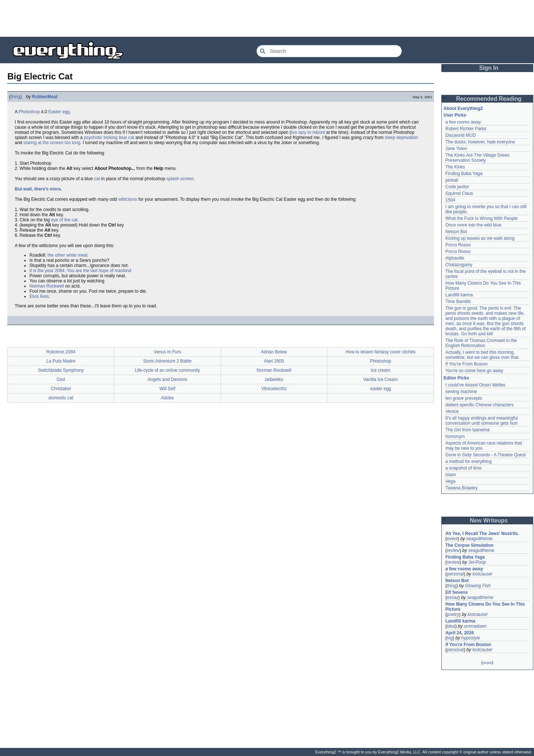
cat (97, 179)
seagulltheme (479, 539)
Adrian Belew (274, 352)
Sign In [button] (489, 68)
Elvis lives (39, 296)
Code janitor (457, 187)
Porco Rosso (458, 245)
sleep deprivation (401, 138)
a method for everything (469, 461)
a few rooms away (463, 122)
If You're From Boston (467, 364)
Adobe (168, 398)
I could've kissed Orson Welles (475, 385)
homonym (455, 436)
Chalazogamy (459, 265)
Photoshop (29, 112)
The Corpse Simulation (469, 545)
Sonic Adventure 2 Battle (167, 361)
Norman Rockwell (47, 286)
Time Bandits (458, 302)
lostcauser (482, 574)
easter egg (380, 389)
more (487, 663)
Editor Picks (456, 378)
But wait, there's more (38, 189)
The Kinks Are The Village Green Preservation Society (477, 158)
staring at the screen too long (52, 143)
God (61, 379)
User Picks (455, 115)
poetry (453, 614)
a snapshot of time (463, 468)
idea (451, 626)
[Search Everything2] (329, 51)
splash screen (180, 179)
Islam (451, 475)
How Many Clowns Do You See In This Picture (485, 607)
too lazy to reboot (308, 132)
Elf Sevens (457, 592)
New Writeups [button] (489, 520)
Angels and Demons (167, 379)
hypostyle (471, 638)
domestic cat (61, 398)
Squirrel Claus (459, 193)
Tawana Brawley (461, 488)
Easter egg (59, 112)
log (450, 638)
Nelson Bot (456, 232)
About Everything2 (463, 108)
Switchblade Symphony (61, 370)
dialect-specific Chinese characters (479, 405)
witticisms (127, 199)
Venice (452, 411)
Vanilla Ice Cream (381, 379)
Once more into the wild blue (473, 225)
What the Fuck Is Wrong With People (482, 218)
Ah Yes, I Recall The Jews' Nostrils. (482, 534)
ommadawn (475, 626)
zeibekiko (274, 379)
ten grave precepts (464, 398)
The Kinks (455, 167)
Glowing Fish (478, 586)
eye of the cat (64, 220)
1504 (450, 200)
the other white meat (67, 255)
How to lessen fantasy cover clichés (381, 352)
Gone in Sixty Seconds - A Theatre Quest (486, 455)
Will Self (167, 389)
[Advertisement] (267, 18)
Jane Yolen (456, 149)
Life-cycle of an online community (167, 370)
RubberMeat (45, 97)
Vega (450, 481)
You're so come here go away (474, 371)
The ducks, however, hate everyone (480, 142)
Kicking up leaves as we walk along (480, 238)
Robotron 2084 (61, 352)
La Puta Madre (61, 361)
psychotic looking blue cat (109, 138)
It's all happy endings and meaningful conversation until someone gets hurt (482, 421)
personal (455, 574)
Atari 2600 (274, 361)
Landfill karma (459, 295)
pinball (452, 180)
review (453, 550)
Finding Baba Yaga (464, 174)
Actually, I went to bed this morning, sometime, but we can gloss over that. (482, 355)
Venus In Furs (167, 352)
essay (453, 598)
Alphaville (455, 258)
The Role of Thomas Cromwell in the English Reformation (481, 343)
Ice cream (380, 370)
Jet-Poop (477, 562)
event (452, 539)
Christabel (61, 389)
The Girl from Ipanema (467, 430)
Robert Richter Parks (466, 129)
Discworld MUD (461, 135)
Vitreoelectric (274, 389)
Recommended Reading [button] (489, 99)
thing (15, 97)
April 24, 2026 (460, 633)
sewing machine (461, 392)
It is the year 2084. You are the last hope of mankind (80, 271)
